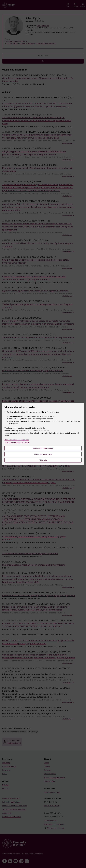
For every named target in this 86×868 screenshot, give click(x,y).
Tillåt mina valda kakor (43, 454)
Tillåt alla (43, 460)
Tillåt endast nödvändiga (43, 448)
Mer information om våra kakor (17, 440)
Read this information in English (17, 442)
